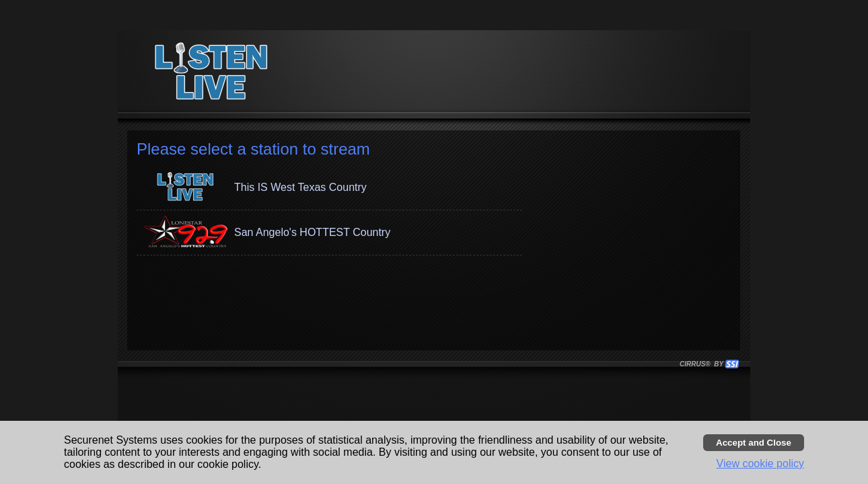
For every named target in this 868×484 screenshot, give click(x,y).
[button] (329, 188)
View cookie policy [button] (760, 463)
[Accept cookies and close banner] (754, 443)
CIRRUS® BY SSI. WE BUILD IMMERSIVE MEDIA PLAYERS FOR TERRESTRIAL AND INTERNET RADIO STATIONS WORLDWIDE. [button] (703, 364)
